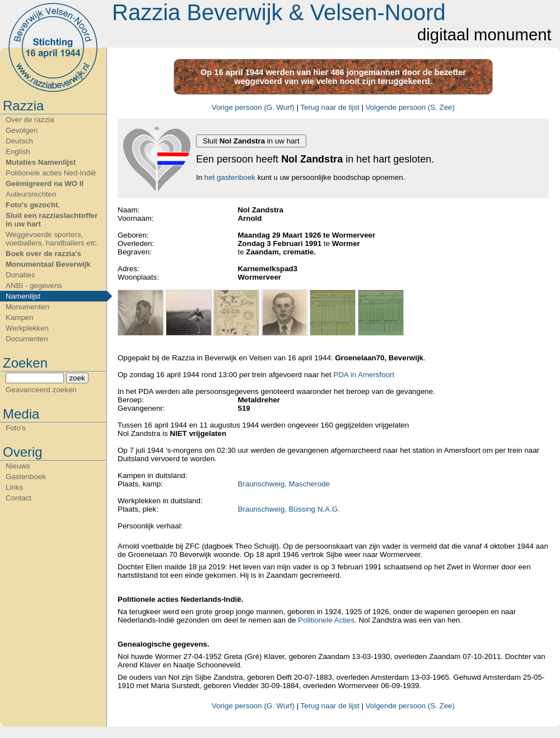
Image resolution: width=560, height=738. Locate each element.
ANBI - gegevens (34, 286)
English (18, 152)
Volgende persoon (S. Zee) (410, 107)
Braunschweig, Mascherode (283, 484)
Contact (18, 498)
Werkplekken (27, 328)
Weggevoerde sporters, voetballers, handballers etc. (52, 239)
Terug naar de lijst (330, 107)
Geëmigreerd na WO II (45, 184)
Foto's (16, 428)
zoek (77, 378)
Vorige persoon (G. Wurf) (253, 107)
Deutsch (19, 141)
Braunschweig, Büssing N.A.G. (288, 509)
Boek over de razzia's (43, 254)
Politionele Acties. (327, 620)
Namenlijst (23, 296)
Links (14, 487)
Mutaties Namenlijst (41, 162)
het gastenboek (230, 177)
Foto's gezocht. (33, 205)
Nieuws (18, 466)
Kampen (20, 317)
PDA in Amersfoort (364, 375)
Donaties (20, 275)
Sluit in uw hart (251, 141)
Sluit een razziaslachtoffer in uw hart (52, 220)
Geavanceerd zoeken (41, 390)
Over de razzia (30, 120)
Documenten (27, 339)
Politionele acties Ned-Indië (51, 173)
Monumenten (27, 307)
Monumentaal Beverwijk (48, 264)
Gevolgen (22, 130)
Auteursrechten (31, 194)
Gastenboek (26, 477)
